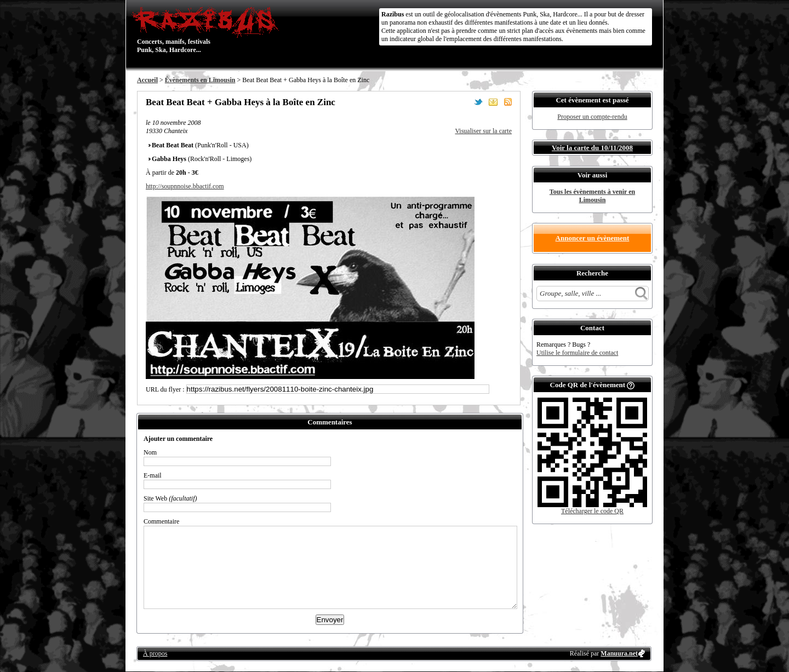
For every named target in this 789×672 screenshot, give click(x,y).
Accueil (147, 80)
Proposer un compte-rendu (592, 117)
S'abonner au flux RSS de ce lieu (508, 102)
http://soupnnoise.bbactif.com (185, 186)
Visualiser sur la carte (483, 131)
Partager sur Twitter (478, 102)
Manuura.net (619, 653)
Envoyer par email (493, 102)
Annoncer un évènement (593, 238)
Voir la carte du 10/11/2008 (592, 148)
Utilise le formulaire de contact (577, 353)
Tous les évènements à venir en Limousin (592, 196)
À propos (155, 653)
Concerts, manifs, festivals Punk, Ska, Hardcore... (208, 30)
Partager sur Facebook (464, 102)
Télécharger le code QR (592, 511)
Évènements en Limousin (200, 80)
